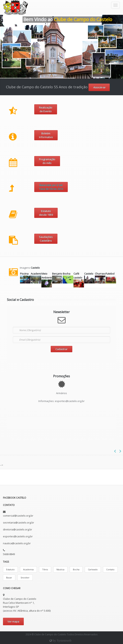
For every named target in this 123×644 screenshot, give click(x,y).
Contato (110, 569)
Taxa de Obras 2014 (51, 189)
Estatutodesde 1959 (46, 213)
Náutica (60, 569)
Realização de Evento (46, 109)
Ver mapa (13, 621)
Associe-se (99, 87)
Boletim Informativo (46, 135)
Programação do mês (47, 161)
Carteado (93, 569)
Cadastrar (61, 349)
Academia (28, 569)
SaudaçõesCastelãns (46, 239)
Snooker (25, 578)
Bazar (9, 578)
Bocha (76, 569)
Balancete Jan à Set (51, 185)
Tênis (45, 569)
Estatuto (10, 569)
